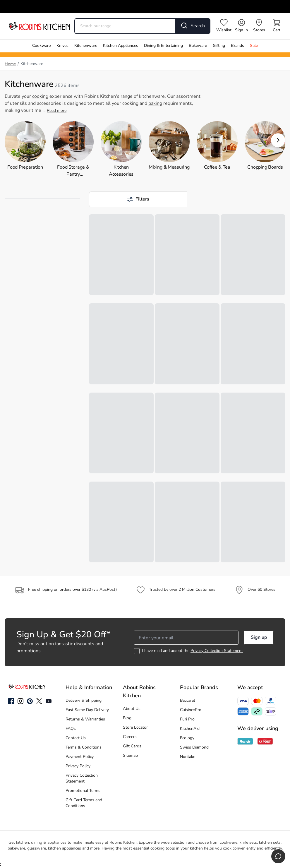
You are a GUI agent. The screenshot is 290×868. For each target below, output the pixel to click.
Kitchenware (86, 46)
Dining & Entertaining (163, 46)
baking (155, 104)
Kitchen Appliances (121, 46)
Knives (62, 46)
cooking (40, 97)
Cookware (41, 46)
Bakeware (198, 46)
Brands (237, 46)
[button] (278, 140)
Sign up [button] (259, 638)
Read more (57, 111)
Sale (254, 46)
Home (10, 64)
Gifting (219, 46)
